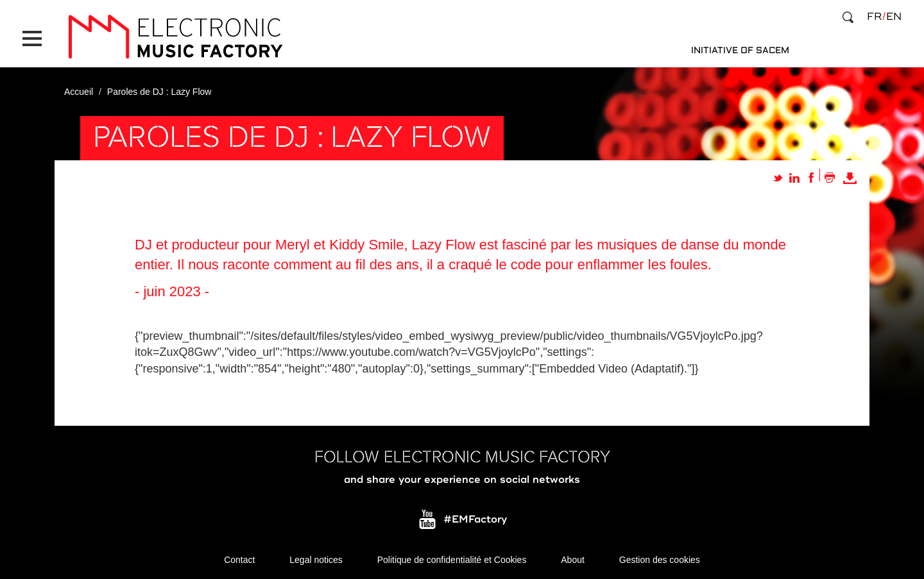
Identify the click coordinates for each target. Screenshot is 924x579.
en (894, 17)
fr (874, 17)
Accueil (79, 92)
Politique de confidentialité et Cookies (452, 560)
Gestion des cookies (660, 560)
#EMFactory (475, 520)
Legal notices (316, 560)
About (573, 560)
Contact (239, 560)
